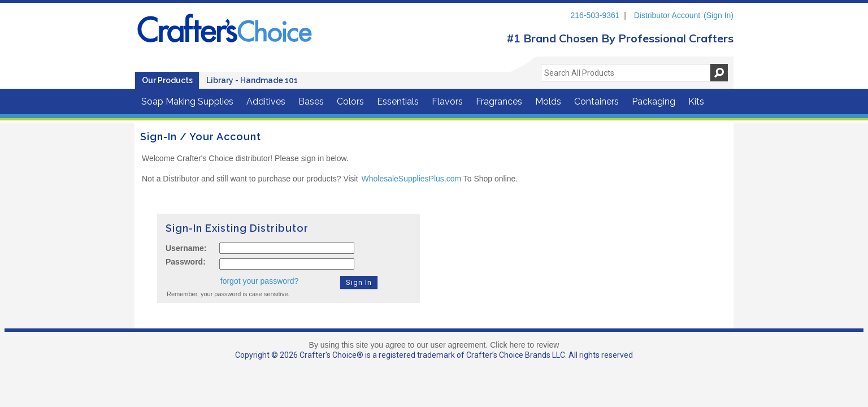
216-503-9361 (595, 15)
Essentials (398, 101)
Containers (596, 101)
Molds (548, 101)
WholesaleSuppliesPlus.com (411, 179)
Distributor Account (667, 15)
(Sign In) (719, 15)
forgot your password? (260, 281)
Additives (266, 101)
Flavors (447, 101)
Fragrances (499, 101)
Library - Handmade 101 (252, 80)
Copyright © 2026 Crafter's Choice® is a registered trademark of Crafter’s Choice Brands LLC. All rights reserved (434, 355)
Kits (696, 101)
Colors (350, 101)
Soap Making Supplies (187, 101)
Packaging (654, 101)
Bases (311, 101)
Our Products (167, 80)
